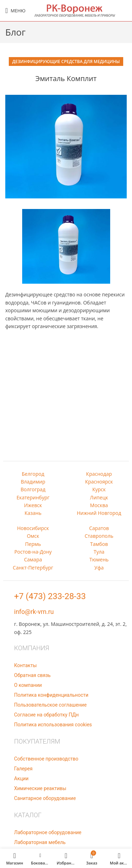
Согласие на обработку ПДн (46, 715)
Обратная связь (32, 675)
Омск (33, 536)
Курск (99, 489)
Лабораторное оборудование (48, 832)
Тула (99, 552)
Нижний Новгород (99, 513)
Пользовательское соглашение (50, 705)
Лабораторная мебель (40, 842)
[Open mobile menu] (15, 11)
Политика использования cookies (53, 725)
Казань (33, 513)
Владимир (33, 482)
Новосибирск (33, 528)
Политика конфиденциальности (51, 695)
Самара (33, 559)
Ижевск (33, 505)
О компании (28, 685)
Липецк (99, 497)
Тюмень (99, 559)
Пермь (33, 544)
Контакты (25, 665)
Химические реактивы (40, 788)
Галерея (23, 769)
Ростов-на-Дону (33, 552)
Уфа (99, 568)
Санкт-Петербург (33, 568)
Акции (21, 778)
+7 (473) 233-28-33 (50, 596)
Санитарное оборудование (45, 798)
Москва (99, 505)
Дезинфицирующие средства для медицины (66, 61)
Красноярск (99, 482)
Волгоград (33, 489)
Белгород (33, 474)
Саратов (99, 528)
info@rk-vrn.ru (34, 612)
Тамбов (99, 544)
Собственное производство (46, 759)
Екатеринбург (33, 497)
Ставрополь (99, 536)
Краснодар (99, 474)
